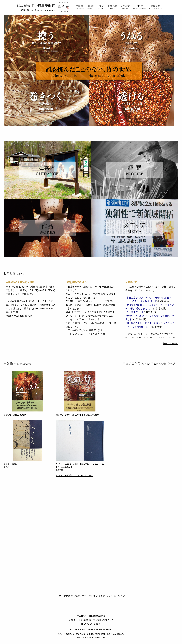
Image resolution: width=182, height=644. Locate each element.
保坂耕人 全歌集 (10, 464)
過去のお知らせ (170, 343)
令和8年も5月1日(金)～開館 (20, 282)
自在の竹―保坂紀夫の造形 (15, 415)
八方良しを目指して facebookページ (75, 475)
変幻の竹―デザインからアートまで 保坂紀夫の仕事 (77, 415)
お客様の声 (131, 282)
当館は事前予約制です (77, 282)
